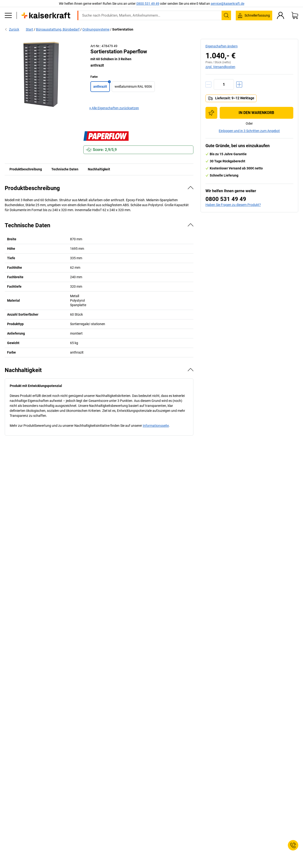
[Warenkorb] (295, 15)
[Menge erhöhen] (239, 84)
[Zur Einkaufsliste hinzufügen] (211, 113)
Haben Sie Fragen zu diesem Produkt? (233, 205)
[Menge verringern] (208, 84)
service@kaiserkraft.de (227, 4)
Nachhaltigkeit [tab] (99, 169)
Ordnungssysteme (96, 29)
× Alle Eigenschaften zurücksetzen (114, 108)
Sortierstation (123, 29)
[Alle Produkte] (8, 15)
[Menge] (224, 84)
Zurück (12, 29)
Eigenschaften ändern (222, 46)
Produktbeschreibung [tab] (26, 169)
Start (29, 29)
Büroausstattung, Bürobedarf (58, 29)
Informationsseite (156, 426)
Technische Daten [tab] (65, 169)
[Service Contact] (293, 845)
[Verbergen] (191, 188)
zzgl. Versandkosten (220, 67)
